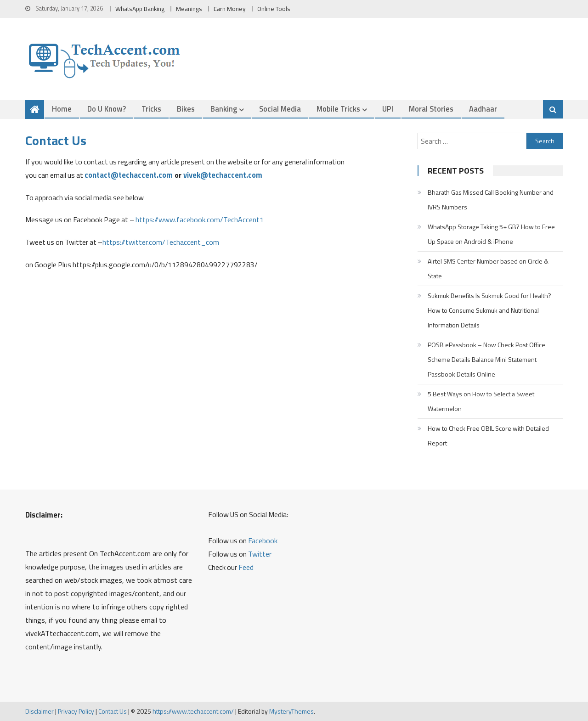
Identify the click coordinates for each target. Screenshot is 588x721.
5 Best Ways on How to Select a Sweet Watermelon (481, 401)
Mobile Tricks (338, 109)
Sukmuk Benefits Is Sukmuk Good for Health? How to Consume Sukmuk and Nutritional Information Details (489, 310)
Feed (246, 567)
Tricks (151, 109)
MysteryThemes (291, 711)
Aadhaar (483, 109)
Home (62, 109)
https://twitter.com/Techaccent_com (161, 242)
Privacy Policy (76, 711)
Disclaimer (40, 711)
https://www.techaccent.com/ (193, 711)
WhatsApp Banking (140, 9)
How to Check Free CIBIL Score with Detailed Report (488, 436)
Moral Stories (431, 109)
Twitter (260, 554)
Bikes (186, 109)
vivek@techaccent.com (223, 175)
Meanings (189, 9)
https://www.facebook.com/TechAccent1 (200, 220)
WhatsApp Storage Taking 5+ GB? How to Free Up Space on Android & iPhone (491, 234)
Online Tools (274, 9)
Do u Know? (107, 109)
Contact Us (113, 711)
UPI (388, 109)
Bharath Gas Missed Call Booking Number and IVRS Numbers (491, 200)
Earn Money (230, 9)
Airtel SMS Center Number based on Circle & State (488, 268)
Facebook (263, 541)
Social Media (280, 109)
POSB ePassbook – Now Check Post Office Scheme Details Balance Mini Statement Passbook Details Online (486, 359)
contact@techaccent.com (129, 175)
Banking (224, 109)
